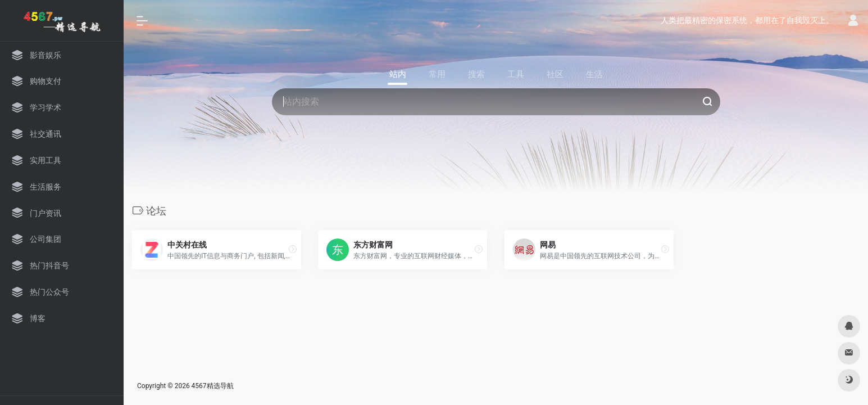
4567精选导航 (213, 386)
